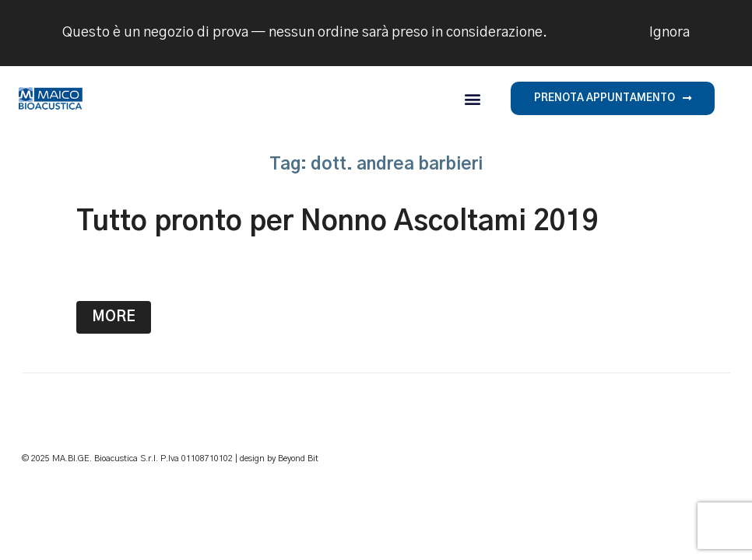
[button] (472, 98)
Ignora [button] (669, 33)
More (114, 317)
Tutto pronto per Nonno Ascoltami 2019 (337, 222)
